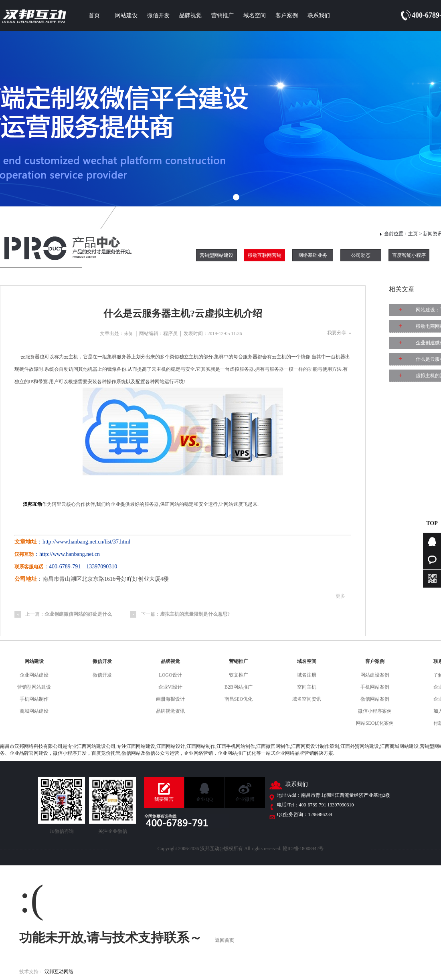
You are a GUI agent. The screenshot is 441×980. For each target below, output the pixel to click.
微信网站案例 (375, 699)
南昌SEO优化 (239, 699)
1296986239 (320, 814)
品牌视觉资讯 (170, 711)
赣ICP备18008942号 (303, 849)
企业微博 (245, 799)
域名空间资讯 (307, 699)
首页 (94, 15)
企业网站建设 (34, 675)
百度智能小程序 (409, 255)
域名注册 (307, 675)
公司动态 (361, 255)
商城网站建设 (34, 711)
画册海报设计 (170, 699)
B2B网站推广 (239, 687)
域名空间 (255, 15)
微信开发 (158, 15)
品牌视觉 (190, 15)
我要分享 (337, 333)
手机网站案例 (375, 687)
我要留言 (164, 799)
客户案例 (287, 15)
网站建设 (126, 15)
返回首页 (225, 940)
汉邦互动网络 (59, 972)
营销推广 (223, 15)
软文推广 (239, 675)
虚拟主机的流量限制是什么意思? (195, 614)
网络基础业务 (313, 255)
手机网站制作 (34, 699)
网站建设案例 (375, 675)
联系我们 (319, 15)
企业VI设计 (171, 687)
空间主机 (307, 687)
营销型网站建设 (216, 255)
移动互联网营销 (265, 255)
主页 (413, 234)
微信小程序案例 (375, 711)
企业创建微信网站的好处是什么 (78, 614)
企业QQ (204, 799)
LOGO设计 (170, 675)
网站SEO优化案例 (375, 723)
